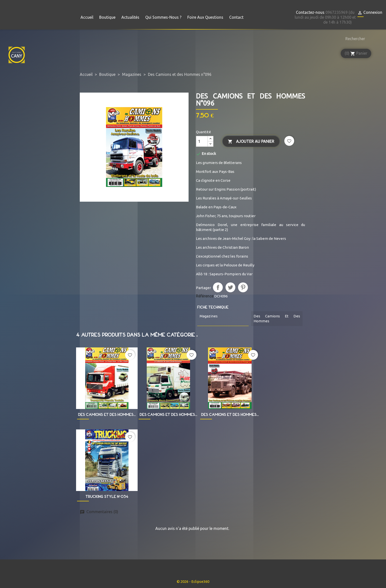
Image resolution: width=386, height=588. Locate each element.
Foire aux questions (205, 17)
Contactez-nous (310, 12)
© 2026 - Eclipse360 (193, 581)
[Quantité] (202, 141)
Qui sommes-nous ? (163, 17)
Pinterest (243, 287)
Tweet (230, 287)
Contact (236, 17)
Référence (205, 296)
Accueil (87, 17)
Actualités (130, 17)
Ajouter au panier (251, 142)
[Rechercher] (354, 39)
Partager (218, 287)
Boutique (107, 17)
